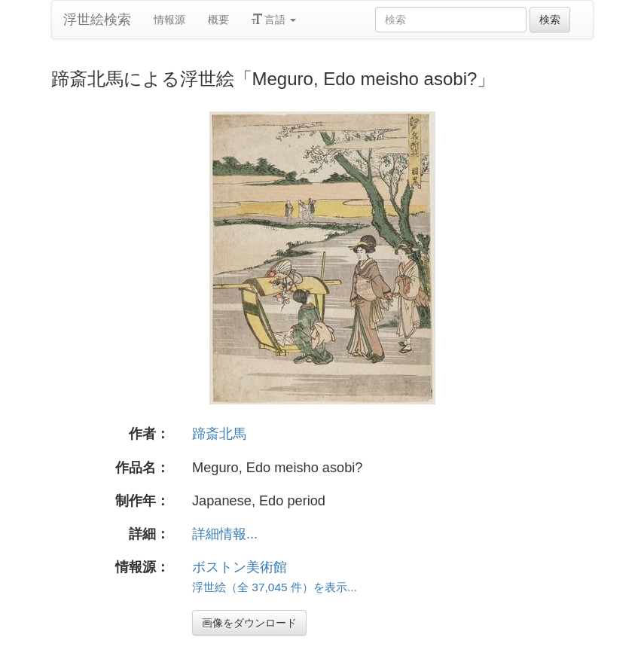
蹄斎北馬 (219, 434)
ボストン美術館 (240, 567)
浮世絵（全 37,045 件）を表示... (275, 587)
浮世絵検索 (97, 20)
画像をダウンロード (249, 623)
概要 (218, 20)
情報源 (169, 20)
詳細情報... (225, 534)
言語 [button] (274, 20)
